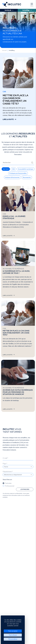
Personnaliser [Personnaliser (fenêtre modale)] (13, 639)
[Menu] (32, 4)
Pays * (5, 467)
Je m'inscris (25, 493)
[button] (6, 169)
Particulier (8, 487)
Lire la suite (8, 119)
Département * (8, 475)
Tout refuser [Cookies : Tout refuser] (13, 635)
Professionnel (10, 490)
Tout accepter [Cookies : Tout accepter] (13, 631)
